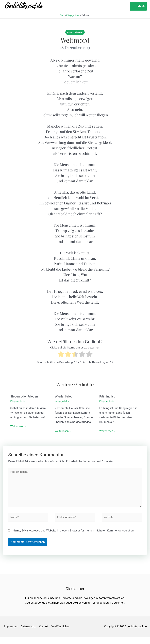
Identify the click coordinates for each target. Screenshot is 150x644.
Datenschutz (29, 629)
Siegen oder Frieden (25, 396)
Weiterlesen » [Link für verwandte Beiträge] (19, 426)
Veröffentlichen (13, 634)
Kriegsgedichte (18, 401)
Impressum (10, 629)
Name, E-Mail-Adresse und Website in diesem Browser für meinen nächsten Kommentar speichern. (74, 533)
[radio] (61, 355)
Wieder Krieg (64, 396)
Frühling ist (107, 396)
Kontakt (45, 629)
